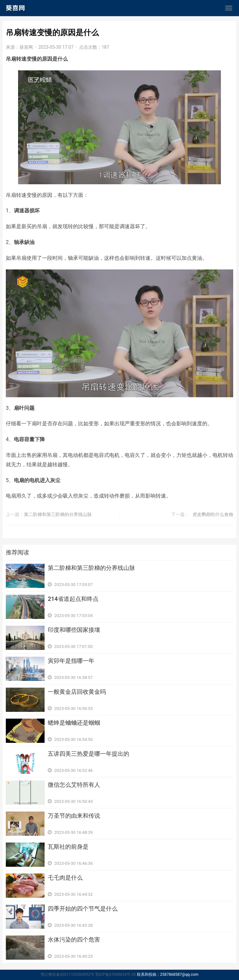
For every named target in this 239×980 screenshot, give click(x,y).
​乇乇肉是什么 (65, 878)
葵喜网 (26, 47)
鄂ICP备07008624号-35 (115, 975)
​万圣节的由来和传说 (74, 816)
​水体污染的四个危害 (74, 940)
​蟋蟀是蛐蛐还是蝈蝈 (74, 723)
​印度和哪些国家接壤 (74, 630)
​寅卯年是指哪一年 (71, 661)
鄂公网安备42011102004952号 (68, 975)
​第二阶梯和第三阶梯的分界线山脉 (58, 514)
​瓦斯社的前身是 (68, 847)
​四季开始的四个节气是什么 (83, 909)
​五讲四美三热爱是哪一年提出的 (88, 754)
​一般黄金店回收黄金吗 (77, 692)
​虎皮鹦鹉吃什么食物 (213, 514)
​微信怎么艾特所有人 (74, 785)
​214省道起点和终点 (73, 599)
